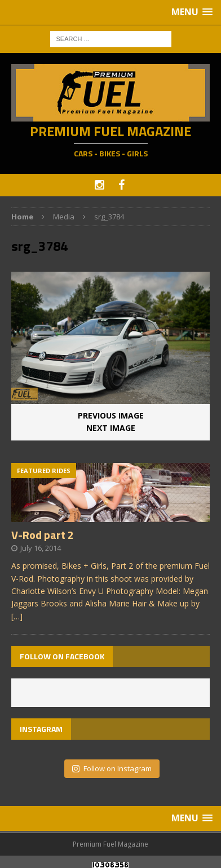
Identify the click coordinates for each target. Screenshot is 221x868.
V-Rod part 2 (43, 535)
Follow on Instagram (112, 768)
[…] (17, 616)
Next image (111, 428)
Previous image (111, 415)
